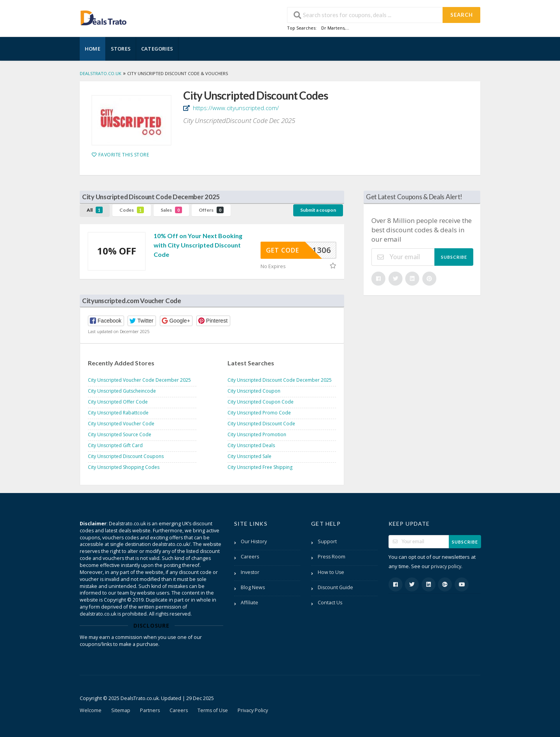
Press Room (332, 557)
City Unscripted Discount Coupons (126, 456)
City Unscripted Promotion (257, 434)
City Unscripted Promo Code (259, 413)
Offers (211, 210)
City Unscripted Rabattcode (118, 413)
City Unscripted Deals (251, 445)
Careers (250, 557)
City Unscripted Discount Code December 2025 (280, 380)
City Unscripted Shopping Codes (124, 467)
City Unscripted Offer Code (118, 402)
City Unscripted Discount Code (261, 424)
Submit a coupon (318, 210)
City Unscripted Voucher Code (121, 424)
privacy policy (446, 566)
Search (462, 15)
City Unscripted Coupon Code (261, 402)
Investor (250, 572)
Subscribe (454, 257)
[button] (106, 321)
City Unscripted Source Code (120, 434)
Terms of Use (213, 710)
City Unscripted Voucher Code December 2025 (139, 380)
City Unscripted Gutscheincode (122, 391)
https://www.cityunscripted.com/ (235, 108)
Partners (150, 710)
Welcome (91, 710)
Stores (121, 49)
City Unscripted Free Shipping (260, 467)
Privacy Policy (253, 710)
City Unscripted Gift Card (115, 445)
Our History (254, 541)
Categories (157, 49)
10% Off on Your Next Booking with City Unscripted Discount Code (198, 245)
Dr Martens (333, 28)
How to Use (331, 572)
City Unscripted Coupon (254, 391)
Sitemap (121, 710)
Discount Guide (335, 587)
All (95, 210)
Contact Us (330, 603)
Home (93, 49)
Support (327, 541)
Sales (171, 210)
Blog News (253, 587)
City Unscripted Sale (249, 456)
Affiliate (249, 603)
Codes (132, 210)
